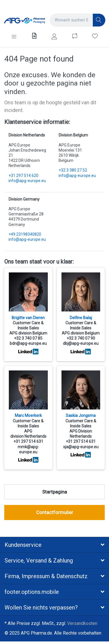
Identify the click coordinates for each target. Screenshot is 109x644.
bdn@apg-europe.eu (28, 343)
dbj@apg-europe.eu (81, 343)
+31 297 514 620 (23, 176)
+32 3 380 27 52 (73, 170)
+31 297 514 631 (28, 441)
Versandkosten (82, 623)
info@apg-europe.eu (27, 181)
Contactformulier (55, 512)
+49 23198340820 (25, 234)
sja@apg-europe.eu (81, 447)
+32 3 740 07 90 (81, 338)
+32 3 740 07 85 (28, 338)
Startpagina (54, 492)
